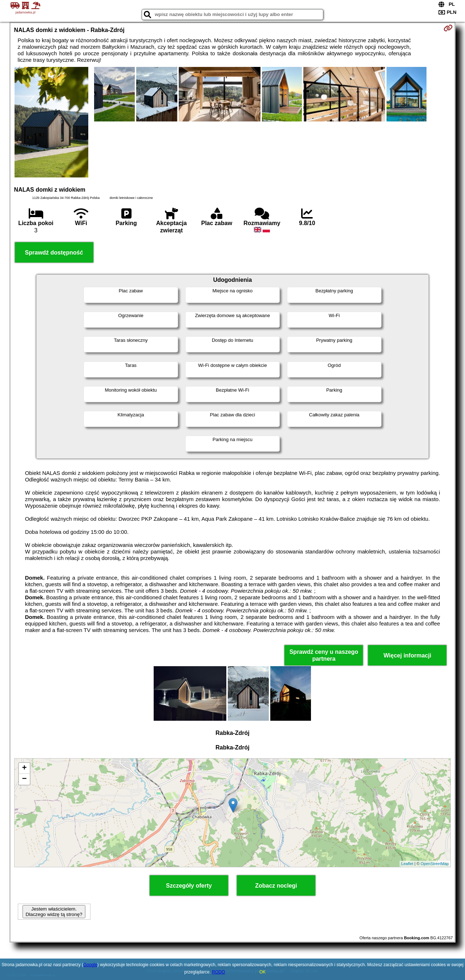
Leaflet (407, 864)
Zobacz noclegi (276, 886)
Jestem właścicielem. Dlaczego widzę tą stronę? (54, 912)
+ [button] (24, 768)
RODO (218, 972)
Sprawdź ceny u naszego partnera (324, 655)
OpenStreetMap (435, 864)
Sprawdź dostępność (54, 253)
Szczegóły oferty (189, 886)
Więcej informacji (407, 655)
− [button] (24, 779)
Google (90, 965)
